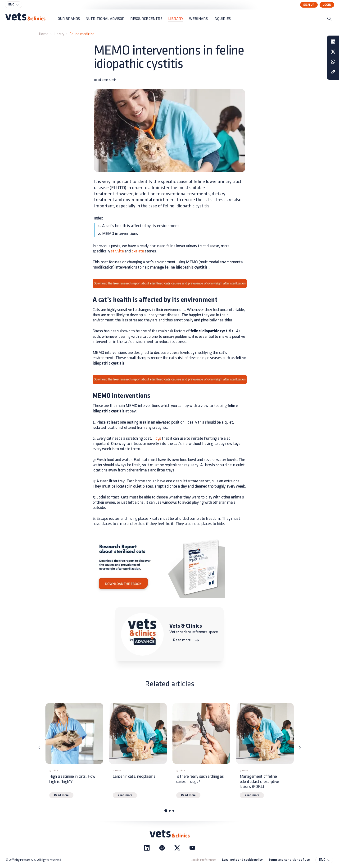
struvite (117, 251)
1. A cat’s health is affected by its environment (138, 226)
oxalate (138, 251)
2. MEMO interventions (118, 234)
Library (59, 34)
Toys (157, 438)
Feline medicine (82, 34)
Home (44, 34)
